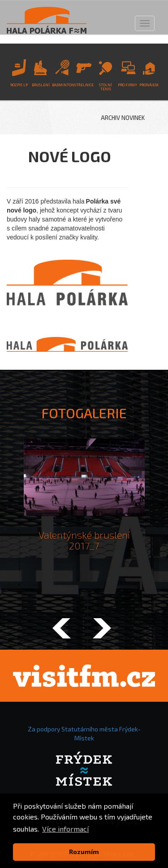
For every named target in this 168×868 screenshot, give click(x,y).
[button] (62, 629)
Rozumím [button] (84, 852)
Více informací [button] (65, 829)
